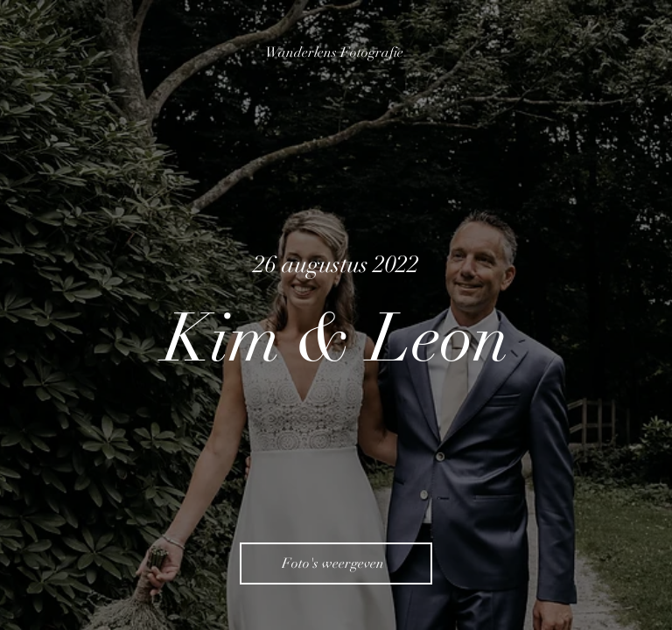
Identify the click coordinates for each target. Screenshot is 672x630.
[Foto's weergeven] (336, 563)
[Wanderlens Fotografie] (336, 52)
